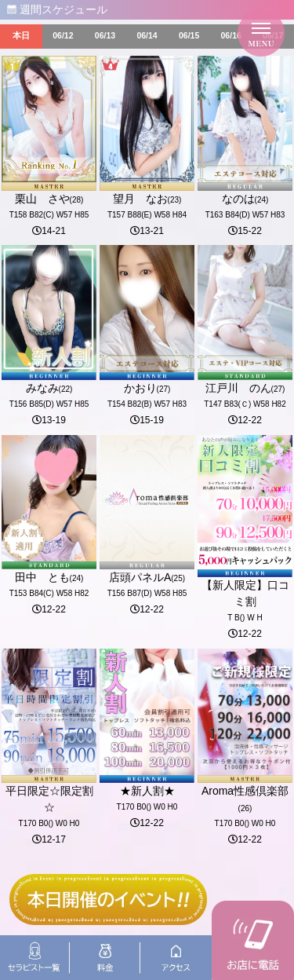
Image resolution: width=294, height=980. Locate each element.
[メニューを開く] (261, 33)
